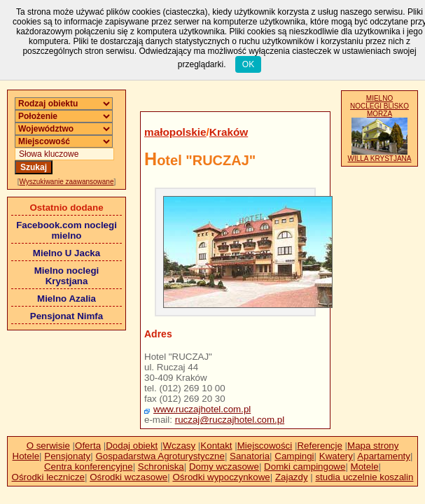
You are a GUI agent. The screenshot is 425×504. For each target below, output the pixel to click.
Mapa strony (373, 446)
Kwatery (336, 456)
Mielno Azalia (67, 299)
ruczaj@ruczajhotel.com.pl (230, 420)
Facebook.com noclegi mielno (67, 230)
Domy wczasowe (224, 467)
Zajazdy (292, 477)
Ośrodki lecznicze (48, 477)
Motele (365, 467)
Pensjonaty (67, 456)
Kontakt (216, 446)
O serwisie (48, 446)
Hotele (26, 456)
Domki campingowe (305, 467)
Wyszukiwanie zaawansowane (67, 182)
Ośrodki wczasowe (128, 477)
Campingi (294, 456)
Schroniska (161, 467)
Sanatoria (250, 456)
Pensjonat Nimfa (67, 316)
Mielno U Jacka (67, 253)
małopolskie (175, 132)
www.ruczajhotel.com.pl (202, 409)
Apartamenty (384, 456)
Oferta (88, 446)
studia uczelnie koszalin (364, 477)
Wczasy (180, 446)
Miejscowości (265, 446)
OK (248, 64)
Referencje (319, 446)
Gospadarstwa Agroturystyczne (160, 456)
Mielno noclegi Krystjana (67, 276)
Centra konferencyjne (89, 467)
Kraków (229, 132)
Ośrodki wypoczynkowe (221, 477)
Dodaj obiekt (132, 446)
